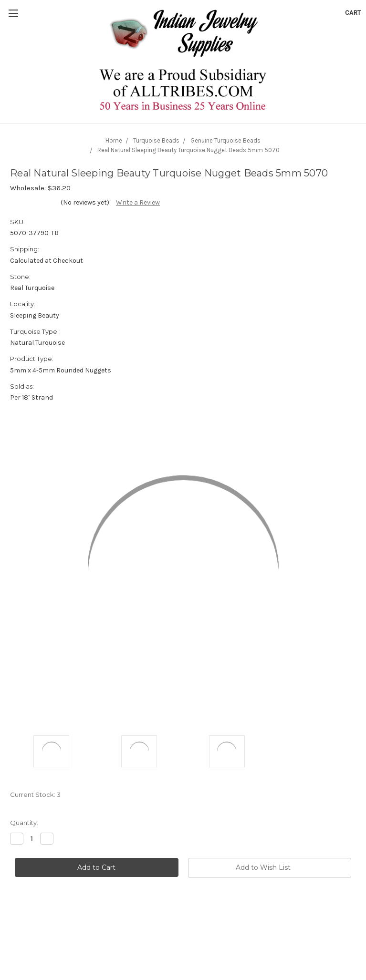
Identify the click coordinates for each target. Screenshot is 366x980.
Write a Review (138, 202)
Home (114, 140)
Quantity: (24, 823)
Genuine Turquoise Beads (225, 140)
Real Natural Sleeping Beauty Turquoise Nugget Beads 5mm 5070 (188, 150)
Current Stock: (35, 794)
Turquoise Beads (156, 140)
